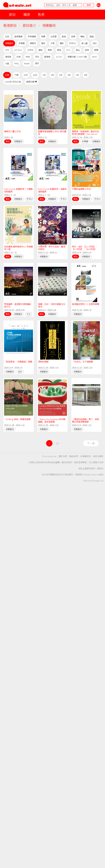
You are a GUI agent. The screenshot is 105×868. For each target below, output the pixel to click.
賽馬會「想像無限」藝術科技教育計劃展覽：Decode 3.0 (86, 133)
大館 (7, 63)
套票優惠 (18, 36)
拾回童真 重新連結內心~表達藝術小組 (18, 248)
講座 (40, 50)
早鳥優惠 (32, 36)
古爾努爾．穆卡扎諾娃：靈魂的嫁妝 (52, 248)
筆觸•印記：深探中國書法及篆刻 (52, 305)
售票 (41, 14)
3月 (61, 75)
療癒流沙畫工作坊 (12, 131)
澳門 (37, 63)
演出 (78, 50)
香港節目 (10, 25)
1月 (44, 75)
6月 (86, 75)
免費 (43, 36)
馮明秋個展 (43, 362)
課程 (59, 50)
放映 (87, 50)
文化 (7, 50)
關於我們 (63, 456)
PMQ (16, 63)
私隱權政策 (85, 456)
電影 (43, 43)
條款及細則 (98, 456)
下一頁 (91, 443)
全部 (7, 36)
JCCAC (59, 57)
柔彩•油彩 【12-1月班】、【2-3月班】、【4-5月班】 (85, 248)
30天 (26, 75)
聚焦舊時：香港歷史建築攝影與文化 (18, 305)
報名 (8, 141)
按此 (101, 468)
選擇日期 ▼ (32, 82)
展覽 (96, 50)
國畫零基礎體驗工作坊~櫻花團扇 (52, 133)
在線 (18, 57)
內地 (28, 57)
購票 (27, 14)
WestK (27, 63)
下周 (16, 75)
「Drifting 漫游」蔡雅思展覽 (17, 419)
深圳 (37, 57)
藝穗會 (47, 57)
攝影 (62, 43)
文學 (52, 43)
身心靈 (84, 43)
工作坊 (30, 50)
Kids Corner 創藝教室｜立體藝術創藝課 (18, 190)
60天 (35, 75)
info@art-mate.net (90, 474)
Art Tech (18, 50)
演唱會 (8, 57)
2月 (52, 75)
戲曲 (92, 36)
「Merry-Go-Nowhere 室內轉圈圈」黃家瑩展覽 (52, 420)
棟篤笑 (33, 43)
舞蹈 (82, 36)
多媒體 (22, 43)
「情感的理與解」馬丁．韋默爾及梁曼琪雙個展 (86, 420)
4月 (69, 75)
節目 (12, 14)
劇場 (64, 36)
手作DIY (73, 43)
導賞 (50, 50)
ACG (68, 50)
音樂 (73, 36)
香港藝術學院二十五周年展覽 (86, 304)
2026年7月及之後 (13, 82)
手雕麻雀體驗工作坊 (81, 189)
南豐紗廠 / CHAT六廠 (77, 57)
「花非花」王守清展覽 (82, 362)
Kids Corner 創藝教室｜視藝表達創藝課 (52, 190)
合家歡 (54, 36)
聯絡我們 (74, 456)
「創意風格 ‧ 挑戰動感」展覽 (18, 362)
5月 (77, 75)
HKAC (95, 57)
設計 (95, 43)
